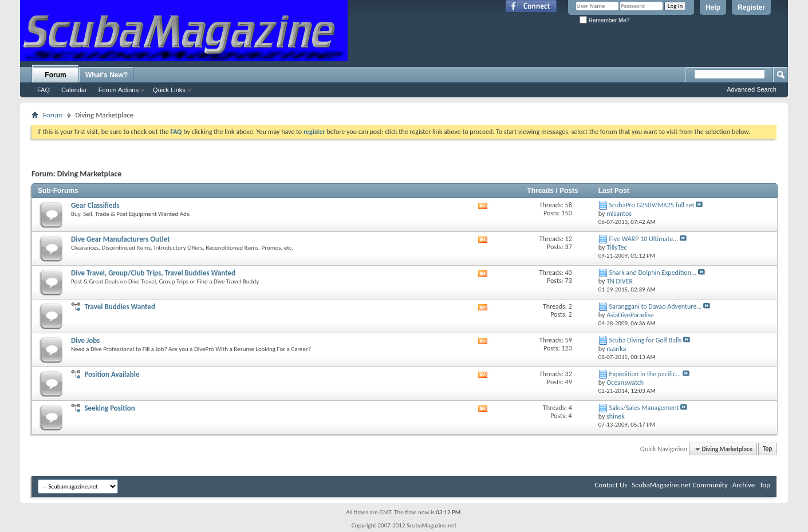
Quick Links (169, 90)
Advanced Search (752, 89)
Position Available (112, 374)
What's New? (107, 75)
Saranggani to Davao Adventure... (655, 306)
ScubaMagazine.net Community (679, 485)
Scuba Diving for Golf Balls (645, 340)
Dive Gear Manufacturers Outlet (121, 239)
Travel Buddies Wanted (120, 307)
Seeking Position (109, 408)
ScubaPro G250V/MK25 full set (651, 205)
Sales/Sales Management (644, 408)
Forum (55, 75)
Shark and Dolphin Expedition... (653, 273)
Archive (744, 485)
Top (767, 449)
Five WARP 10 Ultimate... (643, 239)
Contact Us (611, 485)
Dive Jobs (85, 340)
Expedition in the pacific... (645, 374)
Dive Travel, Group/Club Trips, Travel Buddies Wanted (153, 273)
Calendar (74, 90)
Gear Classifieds (95, 205)
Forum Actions (119, 90)
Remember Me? (604, 20)
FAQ (44, 90)
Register (751, 7)
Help (713, 7)
